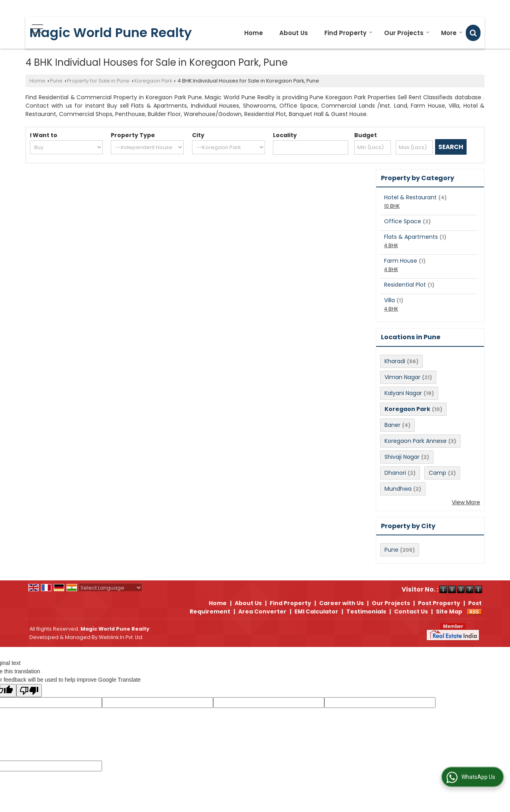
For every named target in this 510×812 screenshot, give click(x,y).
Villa (389, 300)
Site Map (449, 611)
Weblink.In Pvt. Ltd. (121, 637)
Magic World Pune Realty (111, 33)
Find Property (348, 33)
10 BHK (392, 206)
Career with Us (341, 603)
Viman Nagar (402, 377)
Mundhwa (398, 489)
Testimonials (366, 611)
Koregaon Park (153, 81)
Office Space (403, 221)
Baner (392, 425)
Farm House (401, 261)
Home (254, 33)
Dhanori (395, 473)
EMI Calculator (316, 611)
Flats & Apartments (411, 237)
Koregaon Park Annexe (416, 441)
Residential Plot (405, 285)
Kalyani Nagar (403, 393)
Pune (56, 81)
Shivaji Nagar (402, 457)
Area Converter (262, 611)
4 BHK (391, 245)
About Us (294, 33)
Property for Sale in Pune (98, 81)
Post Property (439, 603)
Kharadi (395, 361)
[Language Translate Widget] (110, 588)
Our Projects (407, 33)
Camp (437, 473)
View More (466, 502)
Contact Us (411, 611)
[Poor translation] (29, 691)
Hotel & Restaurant (410, 197)
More (452, 33)
